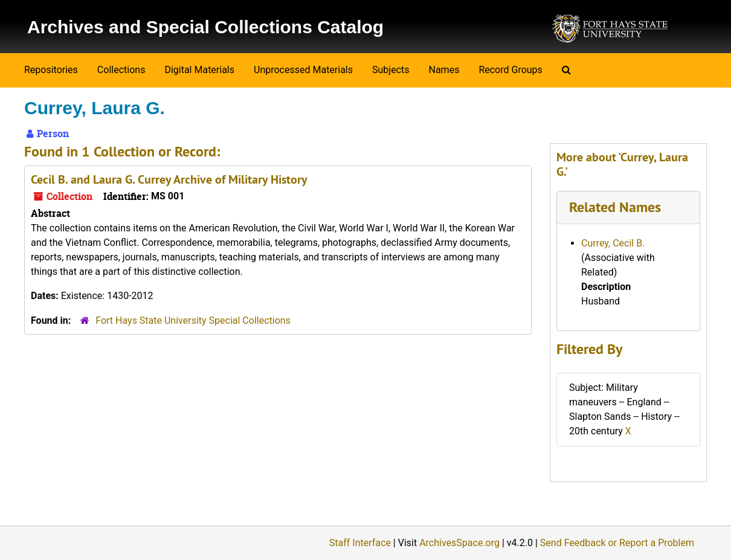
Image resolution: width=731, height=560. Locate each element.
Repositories (51, 70)
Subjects (391, 70)
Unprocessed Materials (303, 70)
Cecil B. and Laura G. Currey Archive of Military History (169, 179)
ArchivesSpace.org (459, 543)
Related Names (615, 207)
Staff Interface (360, 543)
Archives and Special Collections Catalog (205, 27)
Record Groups (510, 70)
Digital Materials (199, 70)
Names (444, 70)
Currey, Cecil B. (613, 243)
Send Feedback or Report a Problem (617, 543)
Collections (121, 70)
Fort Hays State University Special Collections (193, 320)
